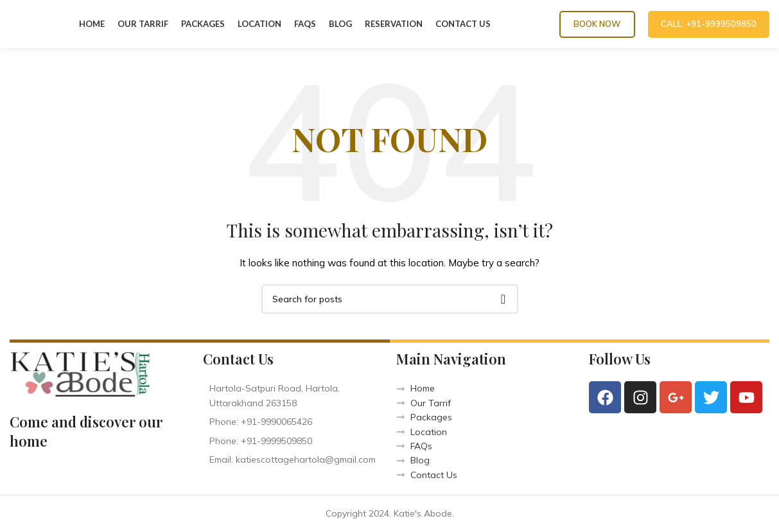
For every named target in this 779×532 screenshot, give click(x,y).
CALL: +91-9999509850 (709, 24)
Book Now (597, 24)
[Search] (390, 299)
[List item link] (293, 422)
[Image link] (80, 373)
